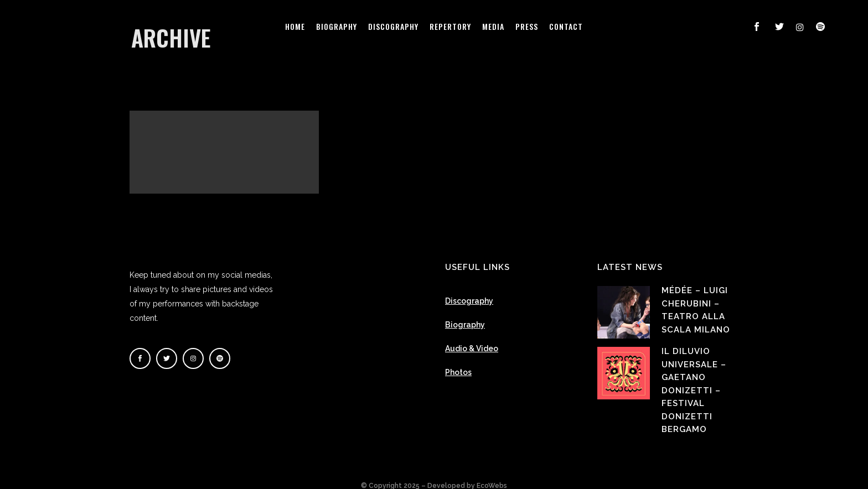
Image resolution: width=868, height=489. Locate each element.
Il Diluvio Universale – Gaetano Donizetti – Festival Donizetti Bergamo (694, 379)
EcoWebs (492, 475)
